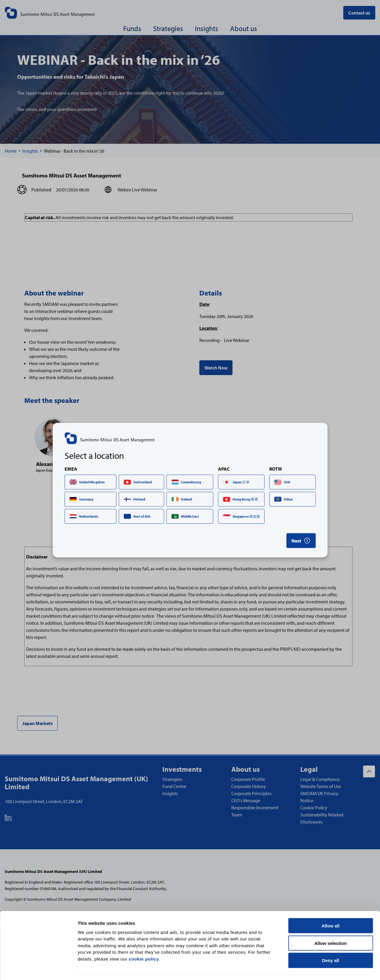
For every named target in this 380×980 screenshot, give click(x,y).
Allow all (331, 907)
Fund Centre (174, 786)
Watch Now (216, 368)
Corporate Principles (251, 793)
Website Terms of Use (321, 786)
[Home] (11, 151)
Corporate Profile (248, 779)
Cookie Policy (314, 808)
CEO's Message (246, 800)
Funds (132, 28)
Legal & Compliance (320, 779)
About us (244, 28)
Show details (311, 968)
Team (237, 815)
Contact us (359, 13)
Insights (207, 28)
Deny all (331, 942)
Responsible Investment (255, 808)
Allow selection (330, 925)
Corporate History (249, 786)
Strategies (168, 28)
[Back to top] (369, 771)
